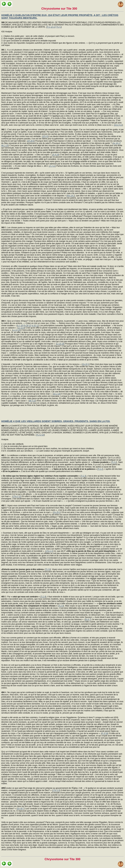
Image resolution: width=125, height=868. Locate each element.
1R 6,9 (45, 136)
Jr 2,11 (52, 166)
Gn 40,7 (21, 809)
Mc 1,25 (5, 146)
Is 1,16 (20, 326)
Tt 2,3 (83, 476)
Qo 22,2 (86, 364)
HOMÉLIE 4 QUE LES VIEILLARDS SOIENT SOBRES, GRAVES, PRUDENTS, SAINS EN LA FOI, (56, 421)
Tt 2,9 (61, 606)
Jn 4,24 (56, 155)
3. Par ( (21, 597)
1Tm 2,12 (17, 496)
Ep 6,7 (88, 619)
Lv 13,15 (16, 330)
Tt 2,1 (59, 27)
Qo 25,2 (57, 512)
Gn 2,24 (57, 394)
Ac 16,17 (117, 143)
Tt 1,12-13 (51, 27)
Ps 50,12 (27, 326)
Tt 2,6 (48, 569)
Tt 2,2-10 (40, 435)
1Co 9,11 (118, 125)
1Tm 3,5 (56, 790)
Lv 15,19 (60, 344)
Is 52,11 (35, 326)
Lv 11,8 (21, 328)
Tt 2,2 (114, 462)
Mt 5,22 (32, 401)
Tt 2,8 (43, 597)
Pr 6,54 (105, 733)
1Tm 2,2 (49, 551)
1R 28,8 (31, 141)
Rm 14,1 (71, 196)
